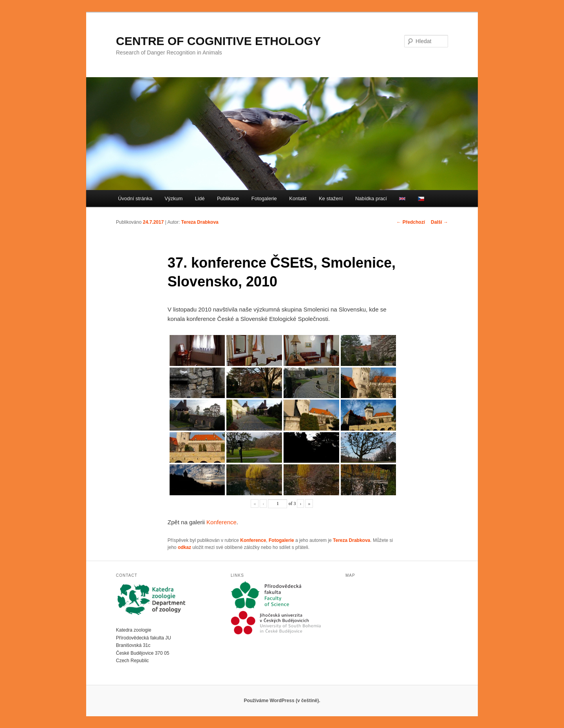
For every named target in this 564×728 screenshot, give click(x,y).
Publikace (228, 198)
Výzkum (174, 198)
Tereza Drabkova (200, 222)
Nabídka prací (371, 198)
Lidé (200, 198)
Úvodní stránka (135, 198)
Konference (221, 522)
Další (439, 222)
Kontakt (298, 198)
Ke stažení (331, 198)
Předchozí (411, 222)
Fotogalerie (264, 198)
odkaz (184, 547)
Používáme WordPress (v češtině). (282, 701)
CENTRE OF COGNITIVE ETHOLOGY (218, 41)
